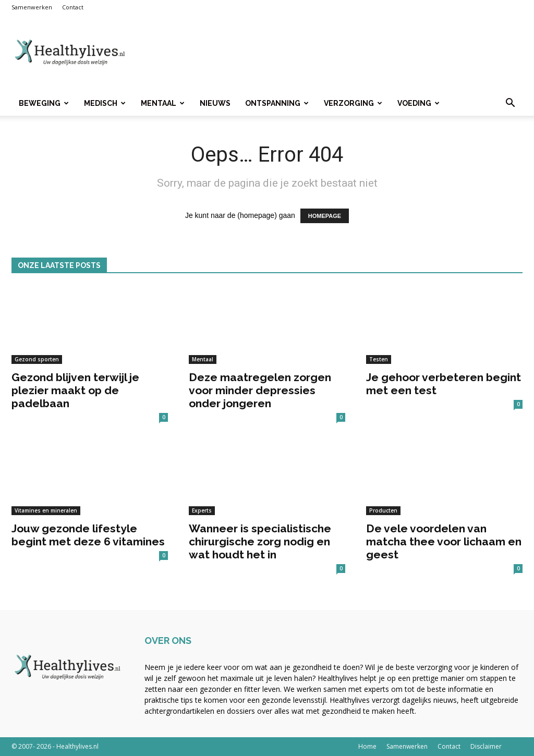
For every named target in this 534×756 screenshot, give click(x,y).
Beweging (44, 103)
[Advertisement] (333, 53)
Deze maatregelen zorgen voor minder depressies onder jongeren (260, 390)
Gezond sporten (37, 359)
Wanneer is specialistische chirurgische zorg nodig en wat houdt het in (260, 541)
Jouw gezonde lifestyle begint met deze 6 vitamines (88, 535)
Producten (383, 510)
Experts (202, 510)
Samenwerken (32, 7)
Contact (73, 7)
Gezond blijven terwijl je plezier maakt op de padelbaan (75, 390)
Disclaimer (486, 746)
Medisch (105, 103)
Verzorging (353, 103)
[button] (510, 104)
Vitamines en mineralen (46, 510)
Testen (379, 359)
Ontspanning (277, 103)
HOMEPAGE (325, 216)
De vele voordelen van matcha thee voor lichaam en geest (444, 541)
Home (367, 746)
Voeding (418, 103)
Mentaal (163, 103)
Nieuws (215, 103)
